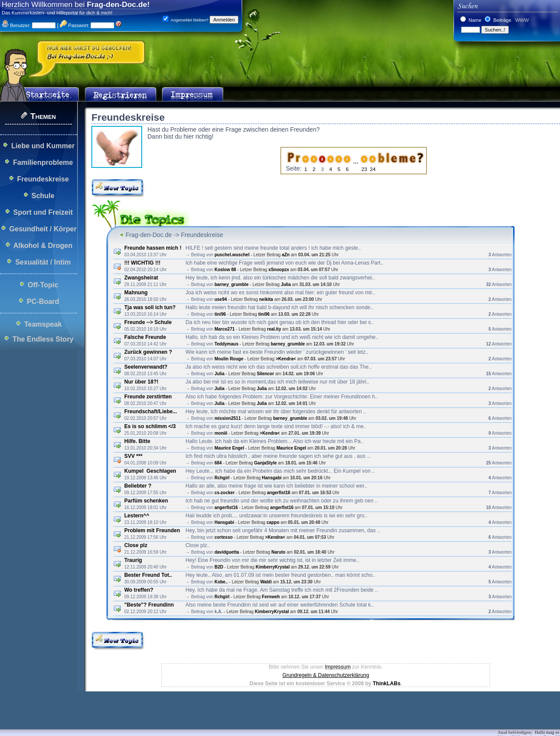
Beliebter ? (138, 486)
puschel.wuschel (232, 255)
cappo (273, 522)
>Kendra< (286, 359)
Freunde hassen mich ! (153, 248)
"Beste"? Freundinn (149, 605)
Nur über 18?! (141, 382)
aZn (286, 255)
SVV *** (133, 456)
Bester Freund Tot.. (148, 575)
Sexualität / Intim (43, 262)
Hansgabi (272, 478)
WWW (521, 20)
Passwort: (75, 25)
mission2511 (227, 418)
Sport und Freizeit (43, 212)
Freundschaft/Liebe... (151, 412)
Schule (43, 196)
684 (218, 463)
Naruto (278, 552)
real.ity (274, 329)
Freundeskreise (43, 179)
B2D (219, 567)
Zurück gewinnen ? (148, 352)
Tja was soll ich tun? (150, 307)
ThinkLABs (387, 684)
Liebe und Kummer (43, 146)
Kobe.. (221, 582)
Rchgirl (222, 478)
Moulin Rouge (229, 359)
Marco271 (224, 329)
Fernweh (271, 597)
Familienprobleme (43, 162)
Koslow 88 (225, 270)
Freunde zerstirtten (148, 397)
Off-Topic (43, 285)
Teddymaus (226, 344)
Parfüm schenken (146, 501)
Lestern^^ (137, 516)
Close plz (136, 545)
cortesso (224, 537)
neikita (266, 299)
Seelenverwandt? (146, 367)
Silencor (265, 374)
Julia (286, 284)
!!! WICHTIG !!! (142, 263)
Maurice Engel (229, 448)
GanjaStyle (266, 463)
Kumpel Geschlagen (150, 471)
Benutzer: (16, 25)
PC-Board (43, 302)
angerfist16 (278, 493)
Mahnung (136, 293)
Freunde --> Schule (148, 322)
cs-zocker (224, 493)
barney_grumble (231, 284)
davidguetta (227, 552)
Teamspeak (43, 324)
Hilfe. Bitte (137, 441)
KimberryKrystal (273, 567)
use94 (220, 299)
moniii (221, 433)
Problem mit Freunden (152, 530)
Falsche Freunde (145, 337)
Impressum (338, 667)
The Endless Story (43, 339)
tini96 (220, 314)
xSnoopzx (279, 270)
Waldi (266, 582)
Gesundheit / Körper (43, 229)
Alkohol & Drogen (43, 246)
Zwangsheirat (141, 278)
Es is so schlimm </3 (150, 426)
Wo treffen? (139, 590)
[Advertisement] (159, 716)
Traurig (133, 560)
